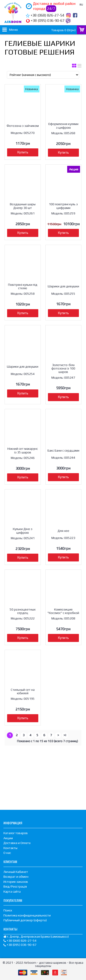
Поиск (8, 910)
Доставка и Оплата (17, 843)
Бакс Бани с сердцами (63, 450)
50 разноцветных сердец (23, 611)
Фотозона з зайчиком (23, 126)
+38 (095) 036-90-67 (48, 21)
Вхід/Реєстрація (15, 886)
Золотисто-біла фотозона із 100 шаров (63, 368)
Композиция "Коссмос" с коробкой (63, 611)
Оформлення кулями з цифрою (63, 126)
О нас (7, 853)
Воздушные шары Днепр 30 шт (23, 206)
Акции (8, 838)
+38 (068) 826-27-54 (47, 15)
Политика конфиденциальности (27, 915)
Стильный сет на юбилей (23, 691)
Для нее (63, 531)
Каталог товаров (16, 833)
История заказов (16, 882)
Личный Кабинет (16, 872)
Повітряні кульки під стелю (23, 286)
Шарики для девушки (63, 286)
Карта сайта (12, 891)
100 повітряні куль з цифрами (63, 206)
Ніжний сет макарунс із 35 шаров (23, 450)
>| (65, 735)
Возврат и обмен (16, 877)
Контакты (10, 848)
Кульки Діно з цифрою (23, 531)
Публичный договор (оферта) (25, 920)
